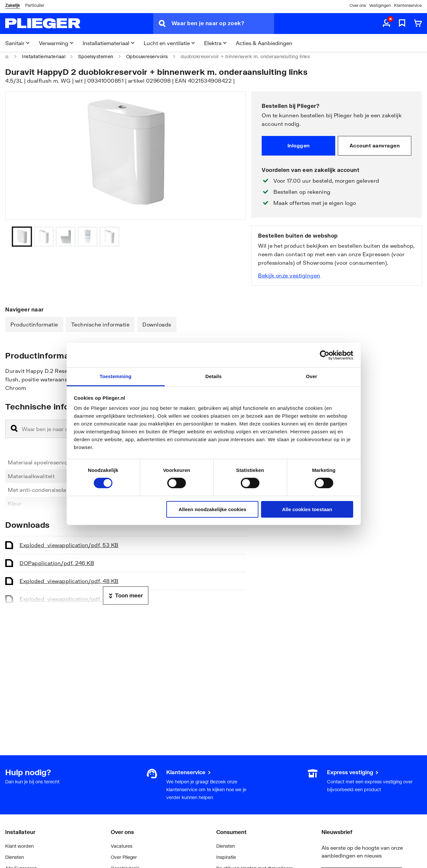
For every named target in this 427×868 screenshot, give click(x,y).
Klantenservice (408, 5)
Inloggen (299, 145)
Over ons (358, 5)
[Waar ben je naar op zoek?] (223, 24)
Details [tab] (214, 376)
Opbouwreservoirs (147, 56)
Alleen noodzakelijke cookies (213, 509)
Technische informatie (100, 324)
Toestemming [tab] (116, 376)
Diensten (15, 857)
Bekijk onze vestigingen (289, 275)
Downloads (157, 324)
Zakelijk (13, 5)
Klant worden (19, 846)
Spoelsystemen (96, 56)
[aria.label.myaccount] (386, 24)
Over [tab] (312, 376)
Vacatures (122, 846)
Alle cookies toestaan (307, 509)
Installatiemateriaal (44, 56)
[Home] (7, 57)
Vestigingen (380, 5)
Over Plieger (124, 857)
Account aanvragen (375, 145)
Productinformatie (34, 324)
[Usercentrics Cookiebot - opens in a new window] (325, 355)
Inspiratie (226, 857)
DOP (57, 563)
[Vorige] (233, 237)
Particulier (35, 5)
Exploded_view (69, 545)
